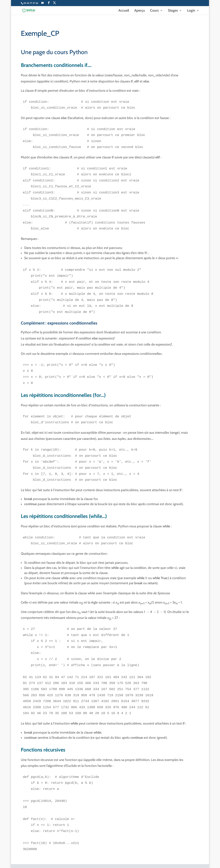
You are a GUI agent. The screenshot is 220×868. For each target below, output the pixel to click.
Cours (154, 11)
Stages (173, 11)
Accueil (124, 11)
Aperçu (140, 11)
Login (191, 11)
